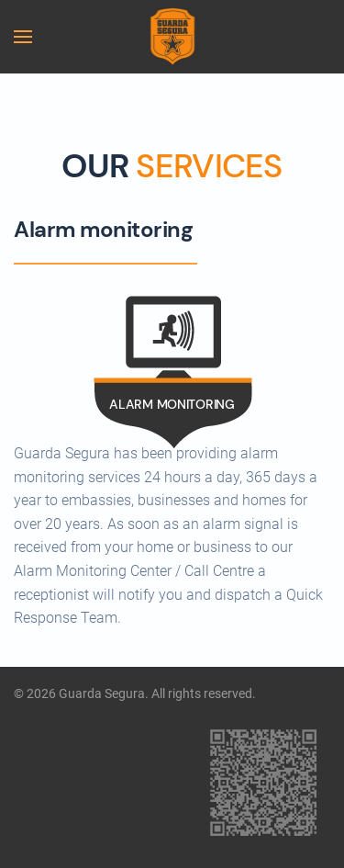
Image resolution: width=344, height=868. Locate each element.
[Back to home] (172, 37)
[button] (23, 37)
